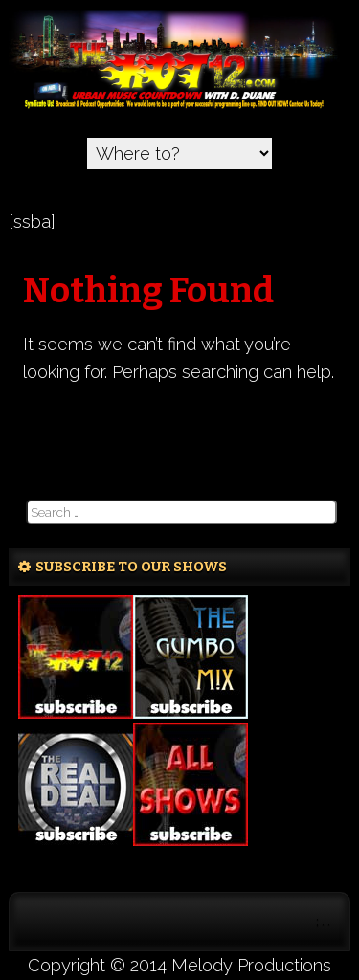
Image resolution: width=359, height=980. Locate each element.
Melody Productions (251, 965)
